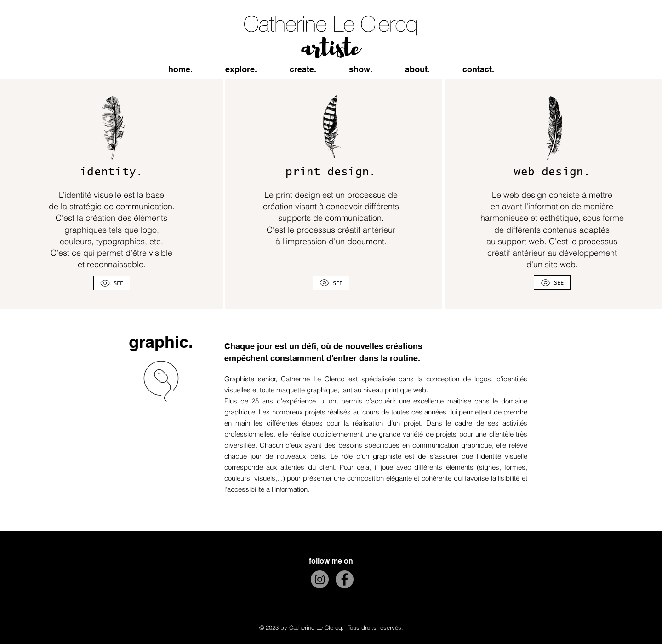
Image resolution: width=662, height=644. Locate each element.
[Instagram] (320, 579)
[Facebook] (345, 579)
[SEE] (112, 283)
